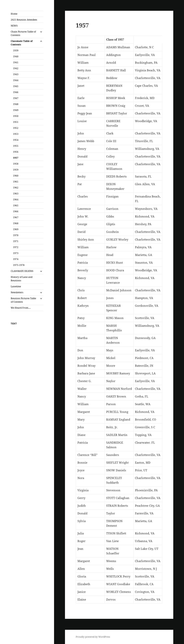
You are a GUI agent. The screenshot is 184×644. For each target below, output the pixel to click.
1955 (16, 146)
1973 (16, 253)
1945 (16, 86)
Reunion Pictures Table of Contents (23, 300)
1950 (16, 116)
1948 (16, 104)
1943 (16, 74)
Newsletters (17, 292)
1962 (16, 188)
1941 (16, 62)
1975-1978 (19, 265)
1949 (16, 110)
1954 (16, 140)
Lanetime (16, 286)
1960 (16, 176)
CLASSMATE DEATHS (22, 271)
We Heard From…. (21, 308)
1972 (16, 247)
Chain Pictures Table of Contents (23, 33)
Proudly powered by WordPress (93, 637)
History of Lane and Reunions (22, 279)
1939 (16, 50)
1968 (16, 223)
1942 (16, 68)
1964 (16, 200)
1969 (16, 229)
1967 (16, 217)
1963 (16, 194)
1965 (16, 205)
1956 (16, 152)
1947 (16, 98)
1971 (16, 241)
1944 (16, 80)
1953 (16, 134)
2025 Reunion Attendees (24, 20)
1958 (16, 164)
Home (14, 14)
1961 (16, 182)
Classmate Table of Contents (22, 43)
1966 (16, 211)
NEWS (14, 26)
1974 (16, 259)
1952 (16, 128)
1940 (16, 56)
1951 (16, 122)
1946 (16, 92)
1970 (16, 235)
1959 (16, 170)
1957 (16, 158)
